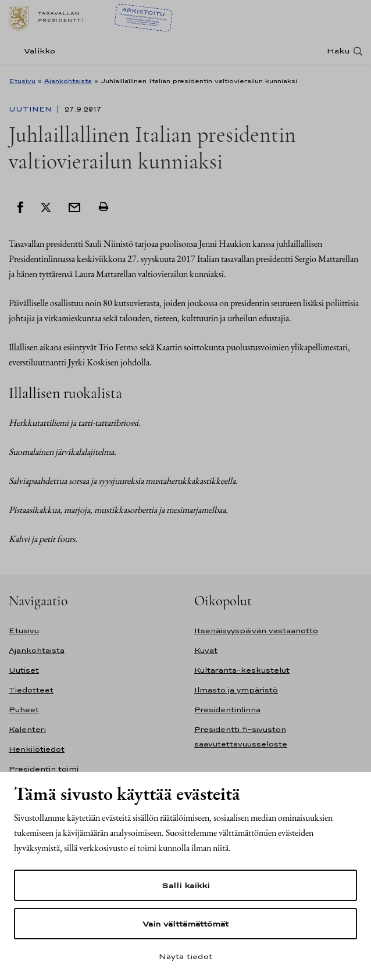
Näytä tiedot (185, 956)
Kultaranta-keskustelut (242, 670)
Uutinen (31, 109)
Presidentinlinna (227, 710)
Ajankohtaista (68, 81)
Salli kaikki (185, 885)
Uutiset (24, 670)
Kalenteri (27, 729)
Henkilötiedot (37, 749)
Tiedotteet (31, 690)
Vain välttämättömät (185, 924)
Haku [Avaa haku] (338, 51)
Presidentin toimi (44, 769)
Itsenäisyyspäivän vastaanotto (256, 631)
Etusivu (22, 81)
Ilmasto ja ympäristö (236, 690)
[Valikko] (35, 51)
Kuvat (206, 650)
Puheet (24, 710)
